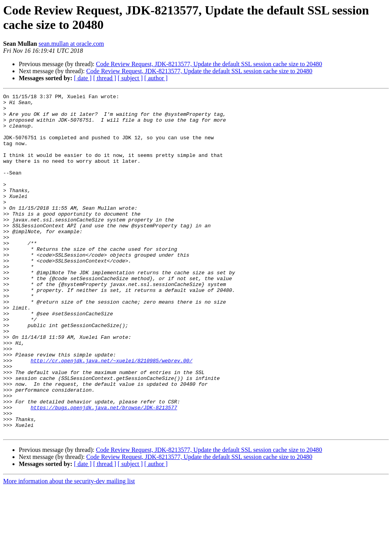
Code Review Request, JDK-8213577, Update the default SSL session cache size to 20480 (209, 64)
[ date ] (83, 78)
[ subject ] (130, 78)
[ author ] (156, 78)
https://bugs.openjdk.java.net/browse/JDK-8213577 (104, 471)
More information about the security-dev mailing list (69, 549)
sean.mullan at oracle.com (71, 44)
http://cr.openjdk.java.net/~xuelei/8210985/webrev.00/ (111, 414)
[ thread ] (105, 78)
